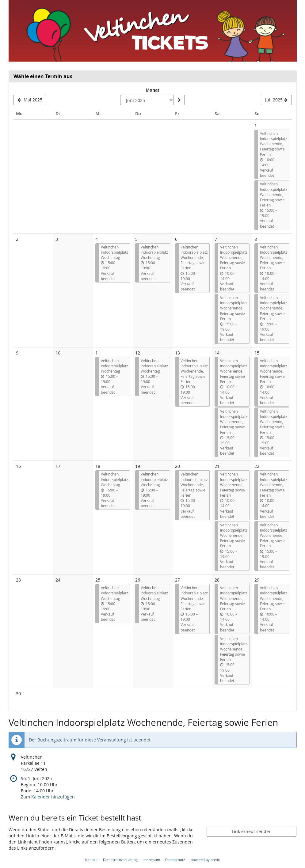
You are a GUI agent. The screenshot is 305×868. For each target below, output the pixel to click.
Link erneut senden (252, 831)
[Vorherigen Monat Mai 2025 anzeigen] (30, 100)
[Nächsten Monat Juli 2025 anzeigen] (276, 100)
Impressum (151, 860)
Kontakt (91, 860)
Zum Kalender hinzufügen (48, 797)
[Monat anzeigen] (179, 100)
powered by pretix (205, 860)
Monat (152, 90)
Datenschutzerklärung (120, 860)
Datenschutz (175, 860)
